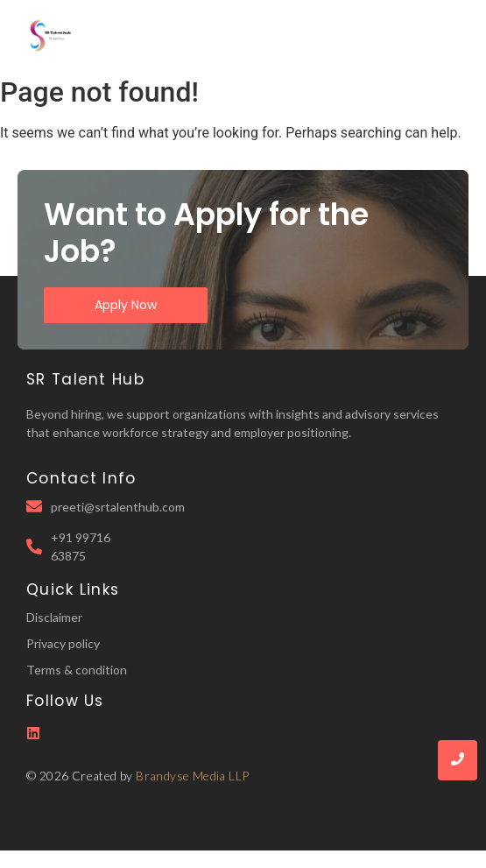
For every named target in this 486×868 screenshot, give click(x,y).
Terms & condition (77, 670)
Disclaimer (54, 617)
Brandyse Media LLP (192, 776)
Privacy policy (63, 643)
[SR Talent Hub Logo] (53, 35)
